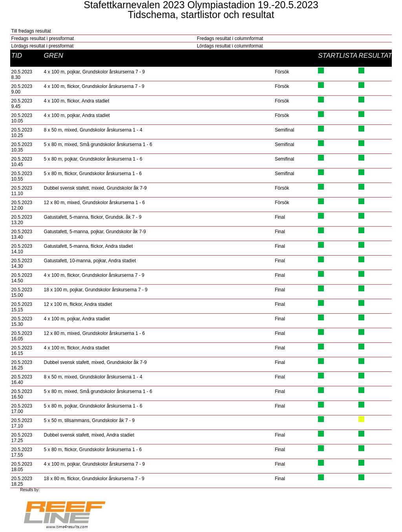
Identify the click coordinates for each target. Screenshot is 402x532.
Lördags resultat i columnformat (230, 46)
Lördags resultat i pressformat (43, 46)
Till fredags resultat (31, 31)
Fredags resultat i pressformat (43, 38)
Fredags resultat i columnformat (230, 38)
